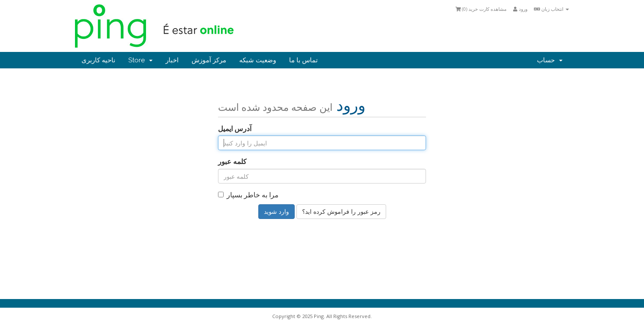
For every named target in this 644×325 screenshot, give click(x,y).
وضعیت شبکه (258, 60)
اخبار (172, 60)
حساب (550, 60)
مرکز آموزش (209, 60)
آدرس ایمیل (235, 129)
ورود (520, 9)
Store (140, 60)
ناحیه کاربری (98, 60)
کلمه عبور (232, 161)
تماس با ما (303, 60)
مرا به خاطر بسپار (248, 195)
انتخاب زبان (551, 9)
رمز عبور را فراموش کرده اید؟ (341, 211)
